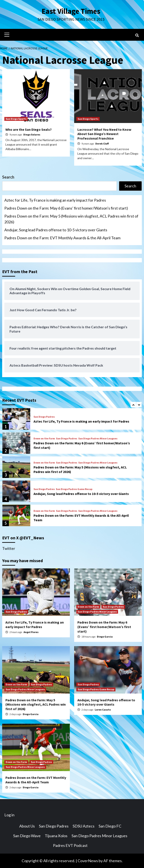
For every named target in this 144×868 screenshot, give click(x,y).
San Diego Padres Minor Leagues (98, 439)
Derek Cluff (102, 144)
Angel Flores (31, 632)
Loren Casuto (103, 710)
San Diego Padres (44, 417)
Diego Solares (32, 135)
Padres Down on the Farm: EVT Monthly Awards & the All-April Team (62, 238)
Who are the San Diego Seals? (29, 129)
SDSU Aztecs (84, 826)
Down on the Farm (44, 439)
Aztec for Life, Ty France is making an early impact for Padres (55, 200)
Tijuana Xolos (56, 836)
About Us (27, 826)
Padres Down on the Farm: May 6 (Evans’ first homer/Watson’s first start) (66, 208)
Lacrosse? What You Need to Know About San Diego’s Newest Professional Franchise (104, 134)
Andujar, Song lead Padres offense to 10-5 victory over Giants (56, 230)
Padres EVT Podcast (70, 845)
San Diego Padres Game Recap (74, 489)
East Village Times (71, 11)
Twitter (9, 548)
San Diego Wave (27, 836)
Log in (9, 815)
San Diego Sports (16, 119)
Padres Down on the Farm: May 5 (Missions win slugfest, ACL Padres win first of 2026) (71, 219)
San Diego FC (110, 826)
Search (8, 177)
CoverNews (88, 861)
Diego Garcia (105, 637)
